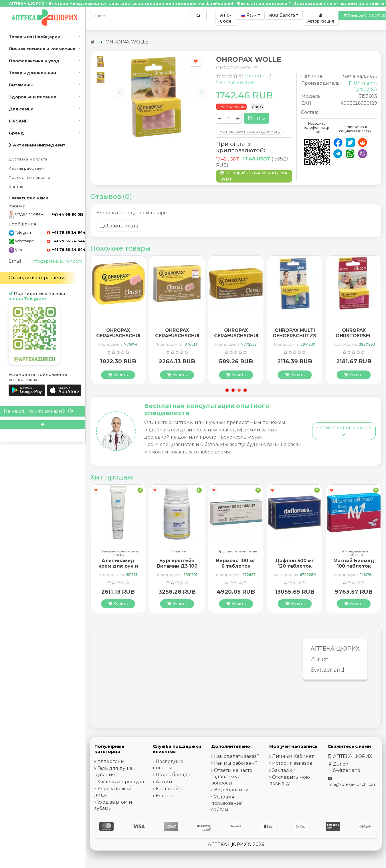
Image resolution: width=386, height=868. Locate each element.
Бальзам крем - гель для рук (120, 553)
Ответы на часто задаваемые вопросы (232, 777)
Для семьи (21, 109)
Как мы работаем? (236, 763)
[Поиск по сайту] (198, 15)
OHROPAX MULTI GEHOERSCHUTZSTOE (300, 333)
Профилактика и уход (34, 61)
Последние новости (29, 178)
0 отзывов (257, 76)
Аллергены (111, 761)
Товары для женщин (32, 73)
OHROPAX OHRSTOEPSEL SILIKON (354, 336)
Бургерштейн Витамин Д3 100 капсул (177, 566)
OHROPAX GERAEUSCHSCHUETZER (125, 333)
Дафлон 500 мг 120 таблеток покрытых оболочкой (295, 569)
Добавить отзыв (119, 226)
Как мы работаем (27, 168)
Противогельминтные (237, 551)
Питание (178, 551)
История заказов (292, 763)
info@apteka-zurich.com (57, 261)
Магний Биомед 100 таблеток (354, 563)
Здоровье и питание (33, 97)
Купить (256, 118)
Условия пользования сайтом (227, 803)
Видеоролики (231, 790)
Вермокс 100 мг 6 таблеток (236, 563)
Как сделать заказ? (237, 756)
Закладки (284, 770)
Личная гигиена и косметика (42, 49)
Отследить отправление (38, 278)
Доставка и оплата (28, 159)
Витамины (21, 85)
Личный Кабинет (293, 756)
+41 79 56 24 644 (66, 232)
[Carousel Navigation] (161, 89)
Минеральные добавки (355, 553)
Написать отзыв (235, 82)
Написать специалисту (344, 431)
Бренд (16, 133)
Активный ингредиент (37, 145)
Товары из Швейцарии (35, 37)
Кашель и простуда (121, 782)
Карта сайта (170, 789)
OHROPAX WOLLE (127, 42)
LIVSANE (18, 121)
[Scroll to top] (43, 425)
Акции (164, 782)
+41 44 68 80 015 (67, 214)
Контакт (17, 187)
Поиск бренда (173, 775)
